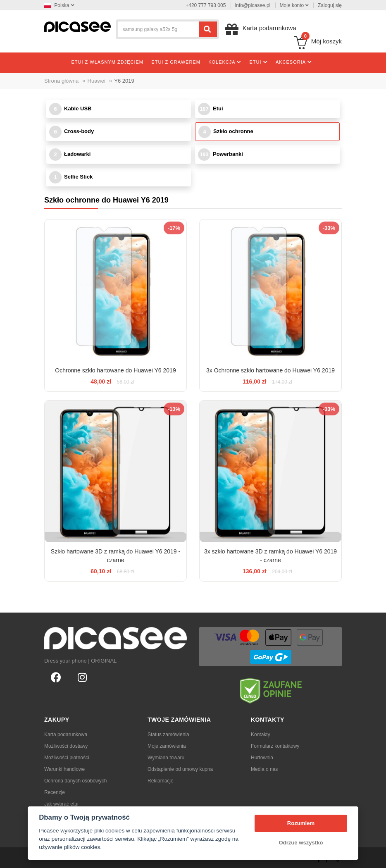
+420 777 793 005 (206, 5)
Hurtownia (262, 758)
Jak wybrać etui (61, 804)
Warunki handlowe (64, 769)
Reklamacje (161, 781)
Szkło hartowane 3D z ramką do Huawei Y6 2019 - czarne (116, 556)
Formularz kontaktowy (275, 746)
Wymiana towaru (166, 758)
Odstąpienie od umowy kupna (180, 769)
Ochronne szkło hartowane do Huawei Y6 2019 (115, 370)
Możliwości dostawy (66, 746)
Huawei (96, 81)
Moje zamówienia (167, 746)
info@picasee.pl (253, 5)
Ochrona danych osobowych (75, 781)
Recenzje (55, 792)
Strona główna (61, 81)
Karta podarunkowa (66, 734)
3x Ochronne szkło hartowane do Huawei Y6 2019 (270, 370)
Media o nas (264, 769)
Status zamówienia (168, 734)
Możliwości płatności (67, 758)
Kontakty (261, 734)
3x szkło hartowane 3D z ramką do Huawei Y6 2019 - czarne (270, 556)
